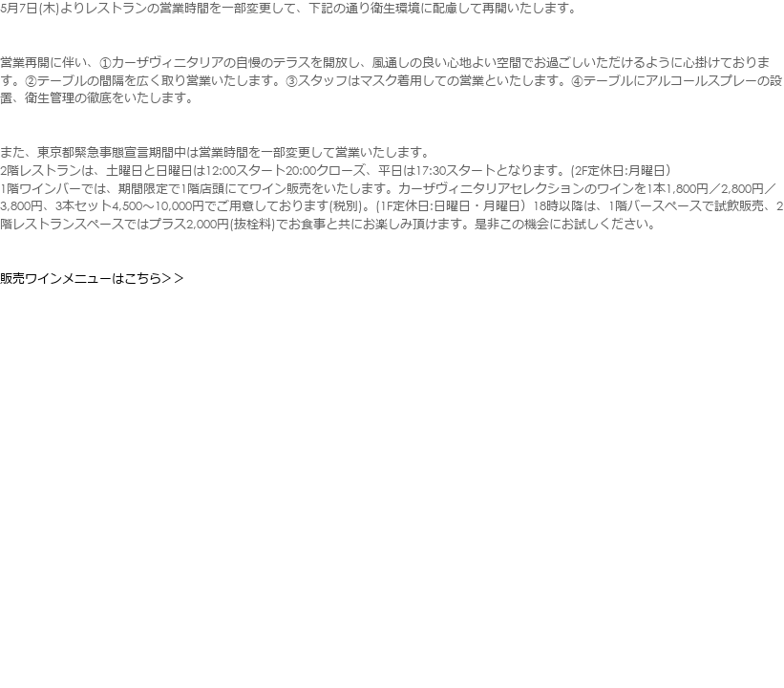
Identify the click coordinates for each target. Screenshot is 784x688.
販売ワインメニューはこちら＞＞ (93, 279)
